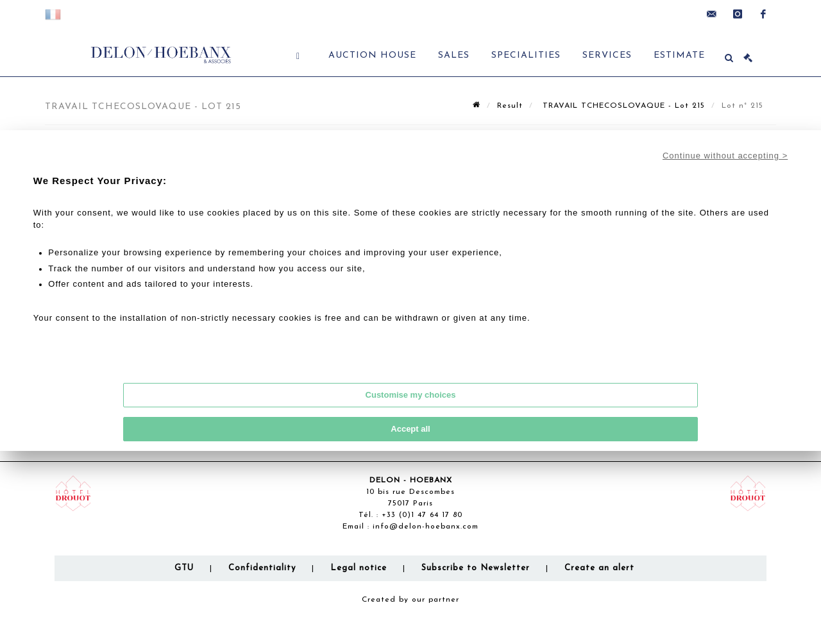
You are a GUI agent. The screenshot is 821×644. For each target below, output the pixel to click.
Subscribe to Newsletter (476, 568)
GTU (184, 568)
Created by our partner (410, 600)
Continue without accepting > (725, 156)
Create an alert (599, 568)
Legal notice (359, 568)
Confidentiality (262, 568)
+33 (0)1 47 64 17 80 (422, 515)
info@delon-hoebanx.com (426, 527)
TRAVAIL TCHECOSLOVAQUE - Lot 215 (622, 106)
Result (510, 106)
